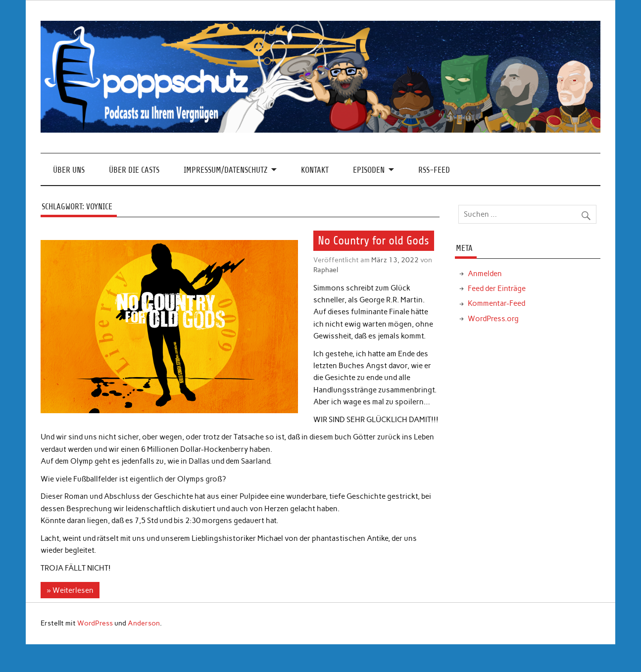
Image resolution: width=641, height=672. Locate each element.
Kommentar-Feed (496, 303)
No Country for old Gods (373, 240)
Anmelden (485, 274)
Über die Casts (134, 170)
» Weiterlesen (70, 590)
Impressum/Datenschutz (225, 170)
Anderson (144, 623)
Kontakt (315, 170)
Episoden (369, 170)
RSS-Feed (434, 170)
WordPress (95, 623)
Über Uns (69, 170)
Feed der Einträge (497, 288)
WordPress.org (493, 319)
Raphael (326, 270)
